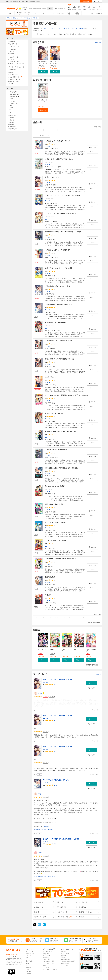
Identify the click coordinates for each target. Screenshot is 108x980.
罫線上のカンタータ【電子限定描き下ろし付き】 (61, 359)
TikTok (28, 969)
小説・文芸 (61, 13)
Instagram (29, 967)
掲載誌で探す (12, 124)
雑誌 (11, 106)
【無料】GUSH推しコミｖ (91, 650)
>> (97, 130)
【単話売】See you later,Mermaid (56, 450)
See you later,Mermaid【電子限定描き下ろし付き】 (62, 432)
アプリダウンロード (49, 955)
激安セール (11, 59)
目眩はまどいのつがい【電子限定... (42, 63)
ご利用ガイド (99, 13)
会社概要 (63, 951)
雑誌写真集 (77, 13)
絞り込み (25, 9)
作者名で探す (12, 122)
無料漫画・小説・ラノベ (33, 953)
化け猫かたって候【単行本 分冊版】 (57, 323)
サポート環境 (47, 959)
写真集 (11, 108)
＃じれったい (52, 877)
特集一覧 (11, 72)
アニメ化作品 (12, 49)
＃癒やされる (38, 829)
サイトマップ (65, 965)
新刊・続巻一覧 (13, 44)
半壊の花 (48, 595)
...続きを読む (46, 826)
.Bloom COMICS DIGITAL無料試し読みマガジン (60, 559)
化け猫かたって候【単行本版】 (55, 413)
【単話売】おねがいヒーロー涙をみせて (58, 250)
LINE (27, 963)
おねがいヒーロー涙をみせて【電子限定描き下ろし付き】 (63, 232)
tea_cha (40, 693)
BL (35, 13)
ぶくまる (11, 84)
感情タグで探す (13, 129)
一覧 (98, 43)
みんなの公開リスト (16, 77)
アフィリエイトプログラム (50, 969)
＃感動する (51, 829)
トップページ (30, 951)
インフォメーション (49, 963)
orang (39, 794)
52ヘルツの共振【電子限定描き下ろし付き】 (59, 304)
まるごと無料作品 (13, 57)
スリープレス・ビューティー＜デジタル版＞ (72, 28)
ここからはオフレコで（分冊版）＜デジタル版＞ (61, 214)
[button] (43, 72)
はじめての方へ (90, 13)
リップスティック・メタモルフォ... (42, 101)
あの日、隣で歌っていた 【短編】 (56, 541)
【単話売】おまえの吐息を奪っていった (58, 141)
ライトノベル (13, 99)
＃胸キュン (44, 877)
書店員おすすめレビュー (15, 79)
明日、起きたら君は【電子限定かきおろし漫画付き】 (62, 468)
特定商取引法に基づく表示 (68, 961)
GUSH (52, 649)
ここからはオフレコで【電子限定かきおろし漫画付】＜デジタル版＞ (67, 395)
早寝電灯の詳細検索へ (94, 623)
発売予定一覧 (12, 42)
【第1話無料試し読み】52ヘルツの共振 (57, 286)
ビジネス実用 (69, 13)
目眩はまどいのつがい (50, 28)
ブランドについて (66, 953)
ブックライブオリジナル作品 (16, 67)
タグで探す (11, 118)
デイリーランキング (14, 46)
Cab (75, 649)
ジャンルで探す (13, 115)
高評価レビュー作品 (14, 81)
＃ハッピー (37, 877)
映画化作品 (11, 54)
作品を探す (46, 953)
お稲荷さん (41, 853)
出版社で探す (12, 127)
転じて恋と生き (50, 577)
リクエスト (46, 967)
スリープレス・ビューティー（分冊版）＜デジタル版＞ (63, 195)
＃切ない (45, 829)
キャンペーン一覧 (13, 75)
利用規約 (63, 957)
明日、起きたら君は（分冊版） (55, 504)
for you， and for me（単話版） (55, 486)
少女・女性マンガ (27, 13)
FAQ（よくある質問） (49, 961)
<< (36, 130)
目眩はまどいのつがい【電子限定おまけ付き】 (58, 679)
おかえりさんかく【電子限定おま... (54, 63)
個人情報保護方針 (66, 959)
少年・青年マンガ (19, 13)
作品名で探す (12, 120)
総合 (10, 13)
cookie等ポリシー (66, 963)
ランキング (29, 957)
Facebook (29, 973)
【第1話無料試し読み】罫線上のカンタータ (59, 341)
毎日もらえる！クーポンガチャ (17, 64)
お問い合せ (46, 965)
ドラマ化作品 (12, 52)
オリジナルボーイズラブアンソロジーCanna (59, 159)
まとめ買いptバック (14, 62)
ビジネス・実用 (14, 103)
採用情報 (63, 955)
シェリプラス (42, 649)
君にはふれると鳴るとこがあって (56, 522)
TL (44, 13)
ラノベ (52, 13)
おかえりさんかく (51, 377)
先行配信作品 (12, 69)
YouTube (28, 971)
